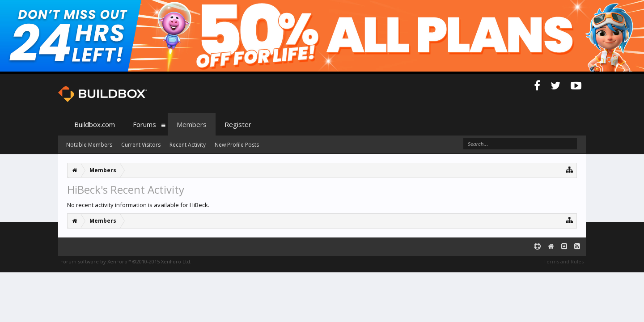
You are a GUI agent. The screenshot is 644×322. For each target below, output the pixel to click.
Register (238, 124)
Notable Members (89, 145)
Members (192, 124)
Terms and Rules (563, 261)
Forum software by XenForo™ (126, 261)
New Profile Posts (237, 145)
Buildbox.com (95, 124)
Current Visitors (141, 145)
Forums (144, 124)
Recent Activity (188, 145)
